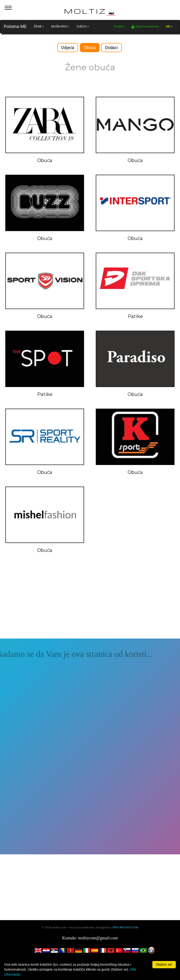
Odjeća (68, 48)
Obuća (90, 48)
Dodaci (112, 48)
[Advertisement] (90, 606)
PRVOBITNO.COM (125, 927)
